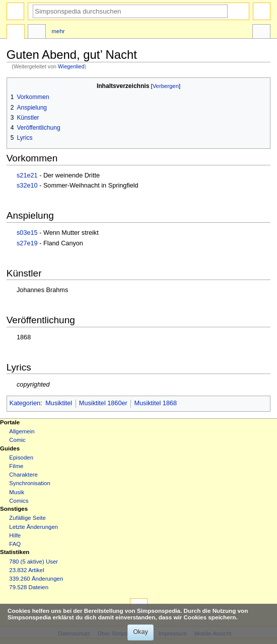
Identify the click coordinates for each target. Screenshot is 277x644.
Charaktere (23, 475)
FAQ (15, 544)
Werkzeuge (261, 33)
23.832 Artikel (26, 570)
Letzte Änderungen (33, 527)
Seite (16, 33)
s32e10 (27, 186)
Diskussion (37, 33)
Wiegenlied (71, 66)
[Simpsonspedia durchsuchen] (130, 11)
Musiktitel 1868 (155, 403)
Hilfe (15, 535)
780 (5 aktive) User (33, 562)
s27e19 (27, 243)
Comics (19, 501)
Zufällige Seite (27, 518)
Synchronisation (30, 483)
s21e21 (27, 175)
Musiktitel (59, 403)
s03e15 (27, 233)
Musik (17, 492)
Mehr (58, 31)
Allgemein (22, 431)
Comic (17, 440)
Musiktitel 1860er (103, 403)
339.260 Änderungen (36, 579)
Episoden (21, 457)
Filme (16, 466)
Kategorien (25, 403)
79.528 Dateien (29, 587)
